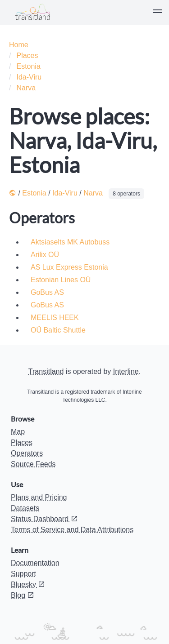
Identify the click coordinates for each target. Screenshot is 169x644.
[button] (157, 13)
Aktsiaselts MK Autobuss (70, 242)
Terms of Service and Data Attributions (72, 530)
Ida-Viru (29, 77)
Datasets (25, 508)
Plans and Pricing (39, 497)
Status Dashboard (44, 519)
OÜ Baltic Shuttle (58, 330)
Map (18, 432)
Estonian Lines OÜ (61, 280)
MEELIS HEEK (55, 318)
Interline (126, 371)
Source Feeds (33, 464)
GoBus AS (47, 292)
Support (23, 574)
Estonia (28, 66)
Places (27, 56)
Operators (27, 453)
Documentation (35, 563)
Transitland (46, 371)
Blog (23, 595)
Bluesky (28, 584)
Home (19, 45)
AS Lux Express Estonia (69, 267)
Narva (26, 88)
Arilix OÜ (45, 255)
